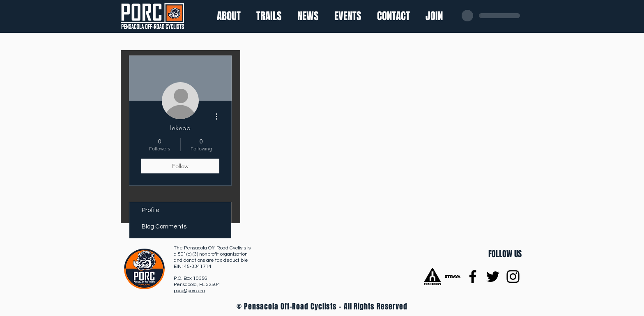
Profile (151, 210)
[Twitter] (493, 277)
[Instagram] (513, 277)
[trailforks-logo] (432, 277)
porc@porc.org (189, 291)
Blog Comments (164, 227)
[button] (269, 16)
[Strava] (453, 277)
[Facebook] (473, 277)
